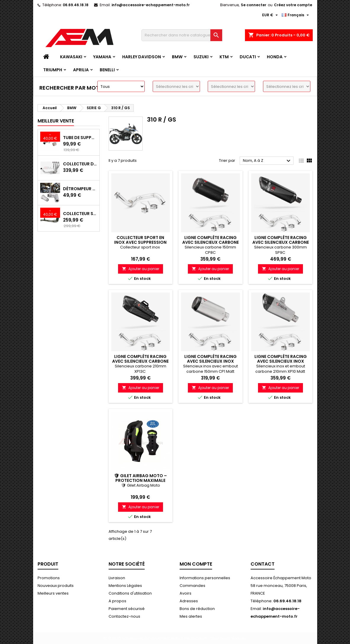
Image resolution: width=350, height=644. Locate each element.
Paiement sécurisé (127, 609)
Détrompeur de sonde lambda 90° (80, 189)
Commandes (192, 586)
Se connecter (254, 5)
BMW (177, 57)
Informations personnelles (205, 578)
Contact (263, 564)
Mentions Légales (125, 586)
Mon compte (196, 564)
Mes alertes (191, 616)
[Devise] (271, 15)
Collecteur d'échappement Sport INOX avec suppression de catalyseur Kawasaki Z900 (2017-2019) (80, 164)
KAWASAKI (71, 57)
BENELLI (107, 70)
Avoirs (186, 593)
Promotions (49, 578)
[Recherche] (182, 35)
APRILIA (81, 70)
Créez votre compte (293, 5)
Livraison (117, 578)
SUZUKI (201, 57)
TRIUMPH (53, 70)
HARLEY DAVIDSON (142, 57)
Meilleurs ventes (53, 593)
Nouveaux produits (56, 586)
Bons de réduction (197, 609)
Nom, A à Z (268, 161)
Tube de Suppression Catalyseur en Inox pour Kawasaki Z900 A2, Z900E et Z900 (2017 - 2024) (80, 138)
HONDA (275, 57)
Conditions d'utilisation (130, 593)
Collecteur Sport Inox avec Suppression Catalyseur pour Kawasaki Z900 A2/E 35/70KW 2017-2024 (80, 214)
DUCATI (248, 57)
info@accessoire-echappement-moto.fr (151, 5)
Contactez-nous (124, 616)
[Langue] (296, 15)
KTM (224, 57)
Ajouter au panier (141, 269)
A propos (117, 601)
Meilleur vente (56, 121)
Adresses (189, 601)
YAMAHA (102, 57)
